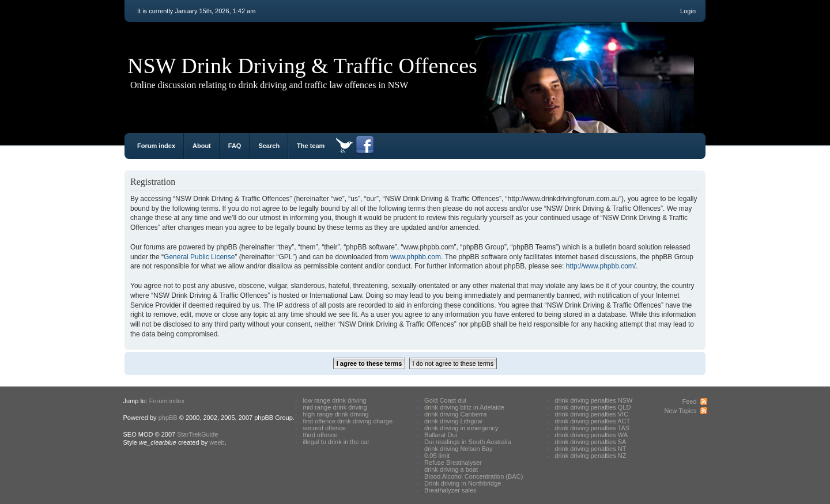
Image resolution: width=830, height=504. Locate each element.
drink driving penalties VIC (591, 414)
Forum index (156, 146)
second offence (324, 428)
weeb (217, 442)
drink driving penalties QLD (593, 407)
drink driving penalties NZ (590, 456)
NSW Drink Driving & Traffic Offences (302, 66)
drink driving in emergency (461, 428)
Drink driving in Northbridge (463, 483)
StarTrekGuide (197, 434)
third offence (320, 435)
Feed (689, 401)
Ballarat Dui (441, 435)
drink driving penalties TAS (592, 428)
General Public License (199, 257)
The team (311, 146)
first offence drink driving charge (348, 421)
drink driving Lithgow (453, 421)
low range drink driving (334, 400)
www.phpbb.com (416, 257)
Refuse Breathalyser (453, 463)
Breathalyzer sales (450, 490)
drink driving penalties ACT (592, 421)
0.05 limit (437, 456)
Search (269, 146)
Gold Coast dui (445, 400)
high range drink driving (335, 414)
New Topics (680, 411)
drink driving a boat (451, 469)
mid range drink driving (335, 407)
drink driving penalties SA (590, 442)
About (202, 146)
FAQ (235, 146)
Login (688, 11)
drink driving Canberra (455, 414)
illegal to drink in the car (336, 442)
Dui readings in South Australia (467, 442)
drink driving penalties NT (590, 449)
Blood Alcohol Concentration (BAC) (474, 476)
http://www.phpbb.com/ (601, 266)
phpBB (168, 418)
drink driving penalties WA (591, 435)
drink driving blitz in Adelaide (464, 407)
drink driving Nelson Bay (459, 449)
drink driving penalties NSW (593, 400)
